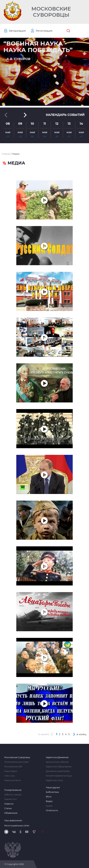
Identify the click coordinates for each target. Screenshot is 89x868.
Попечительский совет (16, 762)
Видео (49, 801)
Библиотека (52, 792)
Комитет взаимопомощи (59, 776)
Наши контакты (12, 780)
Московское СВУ (13, 767)
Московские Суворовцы (51, 12)
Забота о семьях (13, 795)
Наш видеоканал (13, 820)
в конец (82, 734)
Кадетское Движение (57, 757)
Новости (9, 804)
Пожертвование (13, 790)
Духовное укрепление (58, 771)
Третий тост (11, 799)
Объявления (11, 813)
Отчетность (52, 811)
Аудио (49, 806)
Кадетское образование (59, 767)
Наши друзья (53, 788)
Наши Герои (11, 771)
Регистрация (44, 31)
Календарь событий (65, 115)
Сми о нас (10, 776)
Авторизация (17, 31)
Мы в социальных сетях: (17, 826)
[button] (44, 102)
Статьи (8, 808)
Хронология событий (57, 762)
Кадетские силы (54, 780)
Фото (49, 797)
